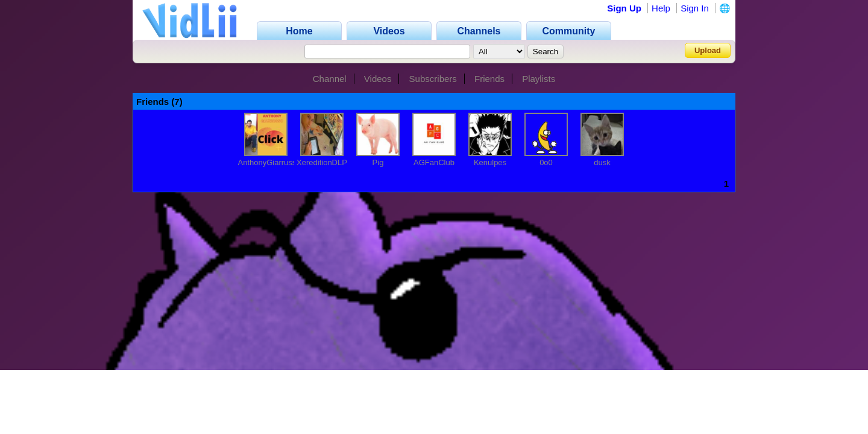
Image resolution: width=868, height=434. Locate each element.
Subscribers (433, 79)
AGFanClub (434, 162)
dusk (602, 162)
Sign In (695, 8)
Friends (489, 79)
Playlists (539, 79)
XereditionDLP (322, 162)
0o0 (546, 162)
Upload (708, 50)
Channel (330, 79)
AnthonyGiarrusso (269, 162)
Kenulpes (490, 162)
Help (661, 8)
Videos (378, 79)
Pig (378, 162)
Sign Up (624, 8)
